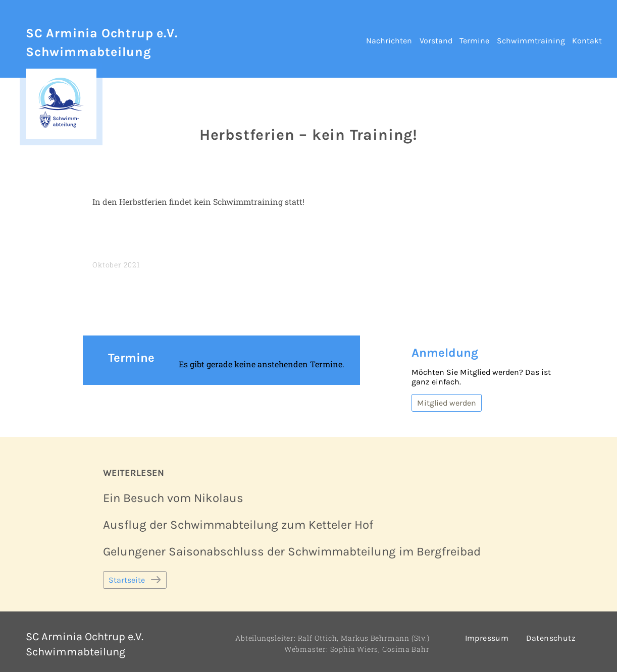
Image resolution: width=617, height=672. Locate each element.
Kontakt (587, 41)
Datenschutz (551, 638)
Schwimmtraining (531, 41)
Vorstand (436, 41)
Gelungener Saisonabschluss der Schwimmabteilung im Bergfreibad (292, 551)
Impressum (487, 638)
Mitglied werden (447, 403)
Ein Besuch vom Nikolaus (173, 498)
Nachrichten (389, 41)
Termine (474, 41)
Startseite (127, 580)
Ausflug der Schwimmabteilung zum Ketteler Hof (238, 525)
